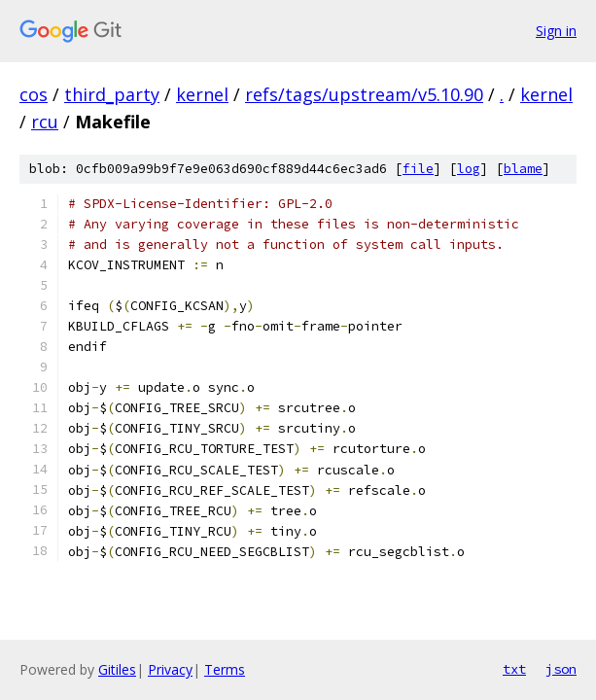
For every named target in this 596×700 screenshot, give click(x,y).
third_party (112, 94)
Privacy (170, 669)
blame (523, 169)
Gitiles (117, 669)
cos (34, 94)
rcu (45, 122)
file (418, 169)
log (469, 169)
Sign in (556, 31)
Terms (225, 669)
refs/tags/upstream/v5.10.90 (364, 94)
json (561, 669)
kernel (202, 94)
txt (514, 669)
